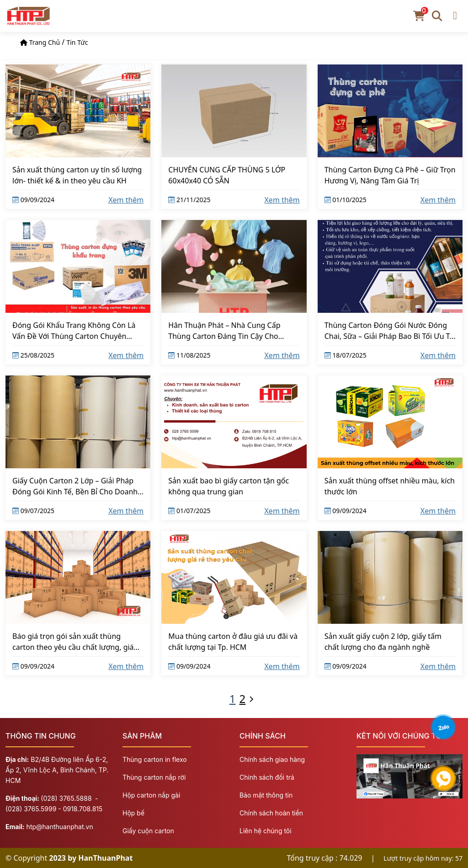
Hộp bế (133, 813)
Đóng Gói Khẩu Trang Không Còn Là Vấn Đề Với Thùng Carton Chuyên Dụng (74, 330)
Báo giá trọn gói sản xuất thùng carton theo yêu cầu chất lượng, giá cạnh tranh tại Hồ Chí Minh (73, 641)
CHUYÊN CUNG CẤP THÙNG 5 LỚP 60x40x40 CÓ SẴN (227, 175)
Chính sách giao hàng (272, 759)
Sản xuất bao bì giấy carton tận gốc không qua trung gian (229, 486)
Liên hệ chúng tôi (266, 831)
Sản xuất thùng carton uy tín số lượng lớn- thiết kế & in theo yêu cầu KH (77, 175)
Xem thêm (126, 200)
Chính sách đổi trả (267, 777)
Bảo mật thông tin (266, 795)
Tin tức (77, 42)
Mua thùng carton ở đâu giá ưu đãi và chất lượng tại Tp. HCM (233, 641)
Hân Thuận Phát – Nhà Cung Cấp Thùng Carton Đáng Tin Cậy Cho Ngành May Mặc (224, 330)
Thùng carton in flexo (155, 759)
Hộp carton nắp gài (151, 795)
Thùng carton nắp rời (154, 777)
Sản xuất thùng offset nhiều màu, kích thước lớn (390, 486)
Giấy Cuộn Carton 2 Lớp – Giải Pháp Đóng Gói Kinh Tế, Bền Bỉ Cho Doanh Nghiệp (75, 486)
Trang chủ (45, 42)
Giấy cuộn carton (148, 831)
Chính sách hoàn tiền (271, 813)
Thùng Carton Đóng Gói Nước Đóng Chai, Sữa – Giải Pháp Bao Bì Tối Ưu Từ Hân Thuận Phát (390, 330)
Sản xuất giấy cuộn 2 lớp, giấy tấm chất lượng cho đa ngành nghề (383, 641)
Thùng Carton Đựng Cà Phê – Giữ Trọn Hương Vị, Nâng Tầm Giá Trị (390, 175)
